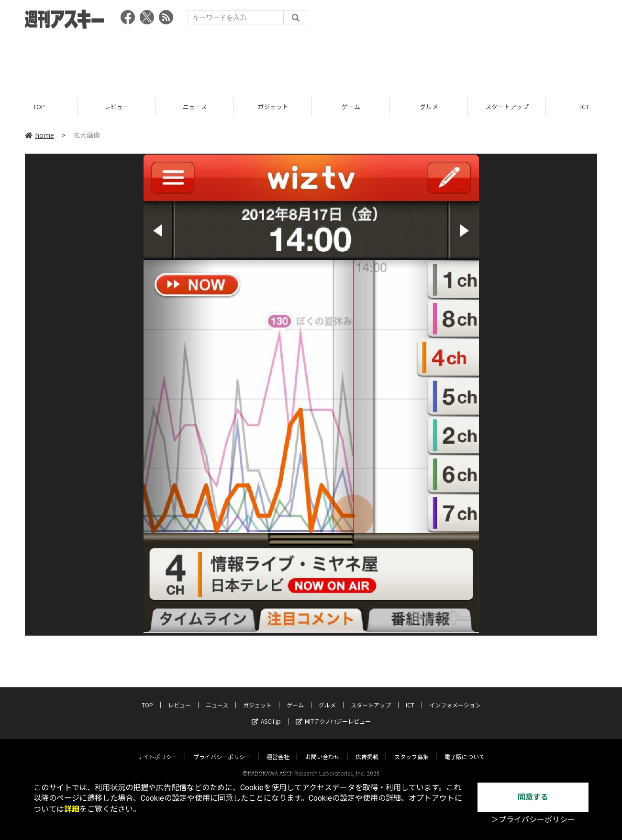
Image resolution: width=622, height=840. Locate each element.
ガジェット (273, 106)
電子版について (465, 748)
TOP (39, 106)
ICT (410, 696)
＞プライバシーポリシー (533, 820)
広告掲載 (367, 748)
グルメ (429, 106)
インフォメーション (455, 696)
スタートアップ (507, 106)
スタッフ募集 (411, 748)
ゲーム (351, 106)
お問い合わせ (322, 748)
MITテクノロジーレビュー (333, 712)
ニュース (195, 106)
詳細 (72, 809)
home (39, 135)
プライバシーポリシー (222, 748)
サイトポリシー (157, 748)
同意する (533, 797)
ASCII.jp (266, 712)
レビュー (117, 106)
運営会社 (278, 748)
